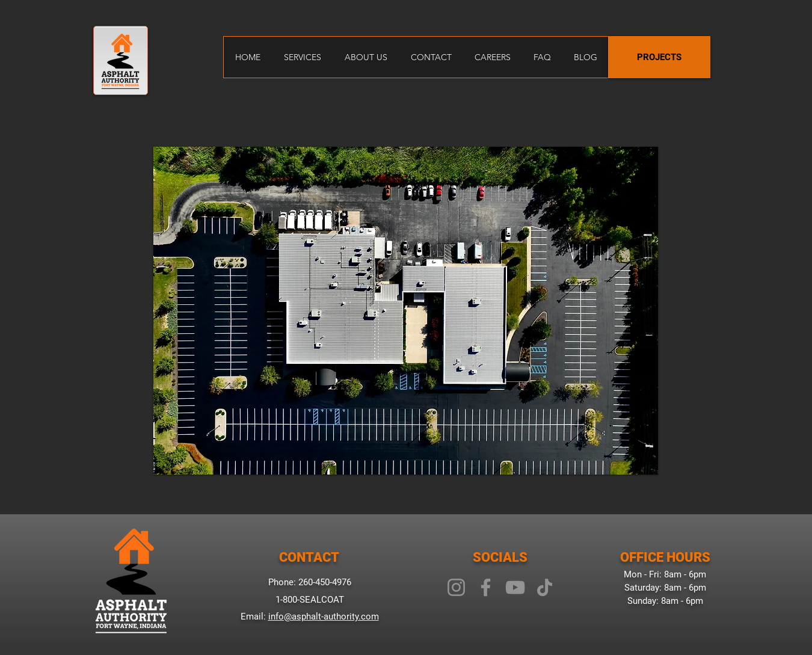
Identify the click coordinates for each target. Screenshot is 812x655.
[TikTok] (545, 587)
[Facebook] (486, 587)
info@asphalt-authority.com (324, 617)
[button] (406, 311)
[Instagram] (456, 587)
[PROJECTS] (659, 57)
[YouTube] (515, 587)
